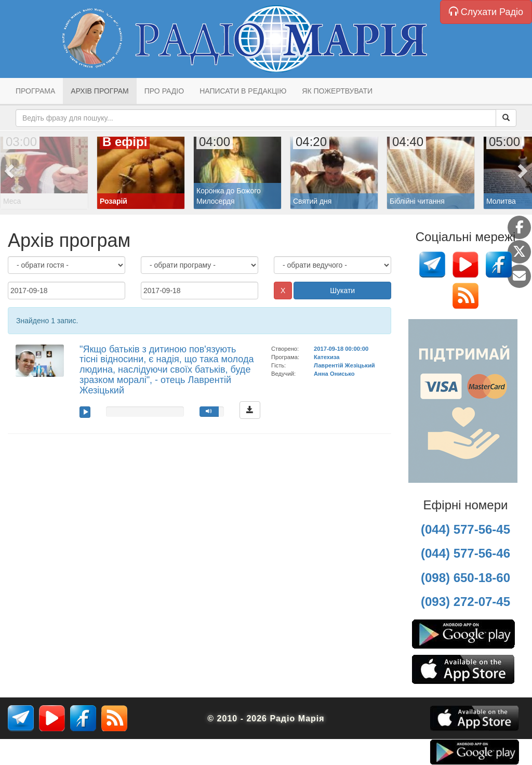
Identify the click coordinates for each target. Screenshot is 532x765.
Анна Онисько (334, 374)
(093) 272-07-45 (465, 602)
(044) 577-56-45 (465, 529)
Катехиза (327, 357)
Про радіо (164, 91)
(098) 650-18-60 (465, 578)
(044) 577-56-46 (465, 553)
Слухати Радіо (486, 12)
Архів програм (99, 91)
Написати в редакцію (243, 91)
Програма (35, 91)
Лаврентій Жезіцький (344, 365)
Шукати (342, 291)
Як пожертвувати (337, 91)
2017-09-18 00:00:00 (341, 349)
